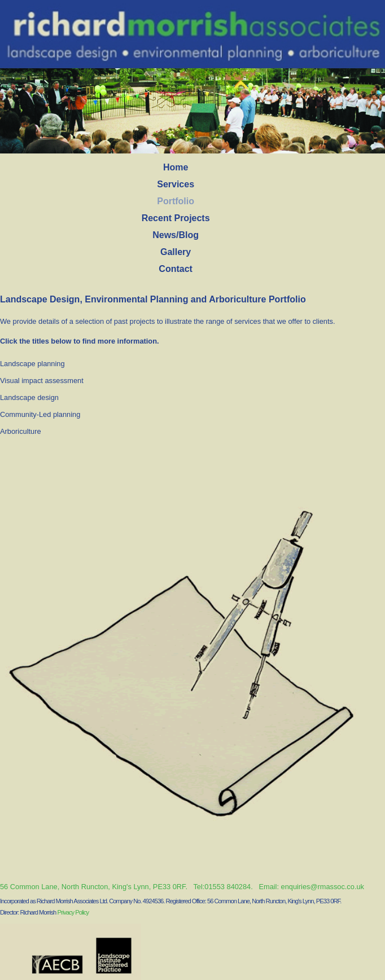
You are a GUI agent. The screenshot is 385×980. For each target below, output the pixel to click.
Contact (176, 269)
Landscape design (29, 397)
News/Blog (176, 235)
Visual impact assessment (42, 381)
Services (176, 184)
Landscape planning (32, 364)
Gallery (176, 252)
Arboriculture (21, 431)
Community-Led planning (40, 414)
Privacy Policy (73, 912)
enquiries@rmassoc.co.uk (323, 887)
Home (176, 167)
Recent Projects (176, 218)
